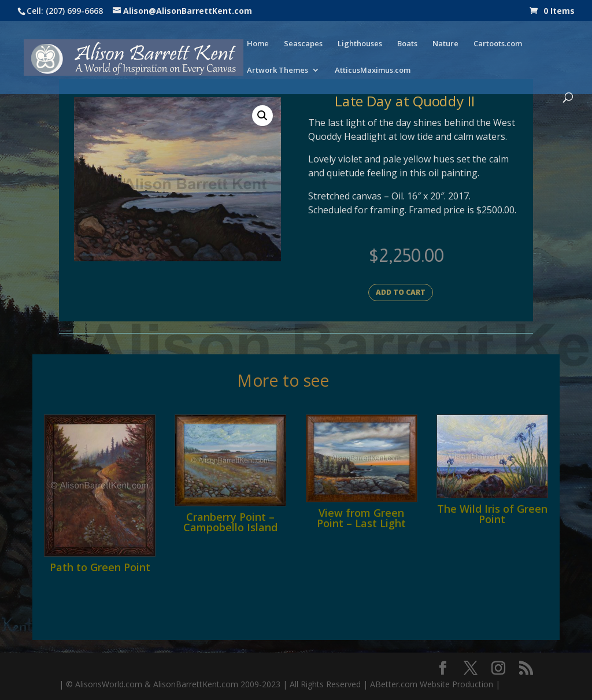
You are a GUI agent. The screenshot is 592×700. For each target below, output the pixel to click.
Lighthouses (360, 44)
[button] (262, 116)
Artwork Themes (277, 71)
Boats (407, 44)
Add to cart (401, 292)
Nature (445, 44)
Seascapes (303, 44)
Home (258, 44)
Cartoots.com (498, 44)
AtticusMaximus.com (373, 71)
